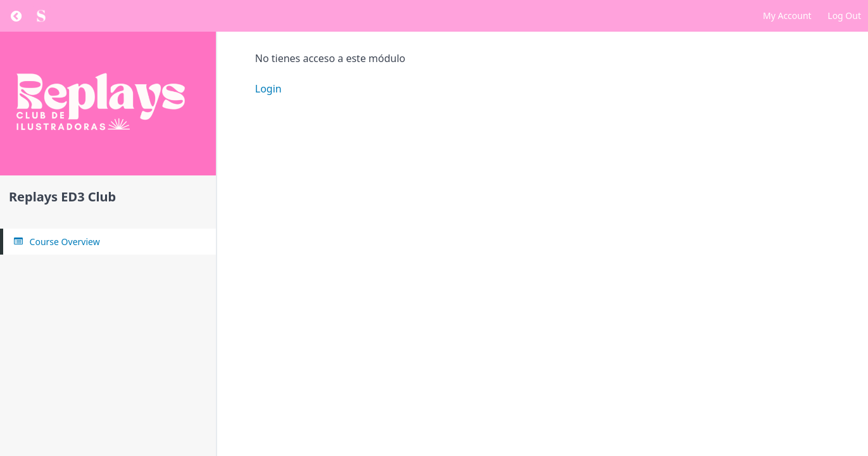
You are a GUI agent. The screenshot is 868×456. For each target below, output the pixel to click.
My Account (787, 16)
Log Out (844, 16)
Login (268, 89)
